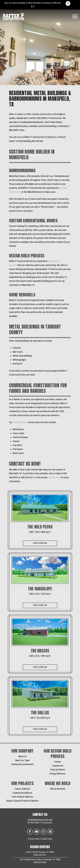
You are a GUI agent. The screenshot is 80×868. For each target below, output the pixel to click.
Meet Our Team (22, 760)
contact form (54, 477)
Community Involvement (22, 764)
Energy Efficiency (58, 774)
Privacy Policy (34, 839)
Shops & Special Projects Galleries (22, 801)
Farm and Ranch (58, 770)
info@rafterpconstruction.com (40, 820)
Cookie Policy (47, 839)
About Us (22, 756)
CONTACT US (40, 815)
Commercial (58, 766)
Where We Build (58, 789)
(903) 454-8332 (34, 3)
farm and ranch (20, 422)
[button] (68, 4)
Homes (58, 762)
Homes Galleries (22, 789)
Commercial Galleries (22, 793)
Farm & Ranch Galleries (22, 797)
